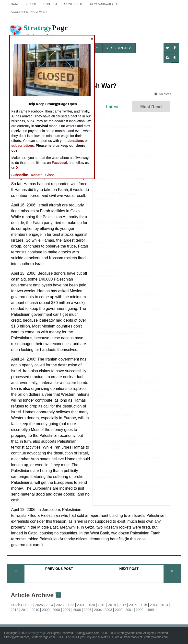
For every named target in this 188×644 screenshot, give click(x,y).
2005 (88, 610)
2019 (101, 605)
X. (18, 168)
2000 (140, 610)
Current (27, 605)
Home (15, 4)
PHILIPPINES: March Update (121, 410)
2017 (122, 605)
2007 (67, 610)
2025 (39, 605)
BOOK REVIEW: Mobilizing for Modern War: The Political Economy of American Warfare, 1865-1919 (130, 448)
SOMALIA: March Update (118, 290)
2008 (56, 610)
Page (38, 32)
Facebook (60, 163)
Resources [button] (119, 48)
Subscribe (20, 175)
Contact (50, 4)
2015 (143, 605)
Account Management (29, 12)
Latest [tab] (112, 107)
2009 (46, 610)
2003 (108, 610)
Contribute (74, 4)
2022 (70, 605)
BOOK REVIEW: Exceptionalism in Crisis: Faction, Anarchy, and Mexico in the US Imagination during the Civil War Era (131, 333)
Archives (163, 94)
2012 (15, 610)
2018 (112, 605)
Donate (37, 175)
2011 (25, 610)
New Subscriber (103, 4)
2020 (91, 605)
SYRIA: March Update (115, 419)
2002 (119, 610)
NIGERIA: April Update (116, 175)
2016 (133, 605)
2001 (129, 610)
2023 (60, 605)
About (31, 4)
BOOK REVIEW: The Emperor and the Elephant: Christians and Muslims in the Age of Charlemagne (129, 232)
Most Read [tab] (151, 107)
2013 (164, 605)
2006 (77, 610)
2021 (81, 605)
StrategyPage (37, 633)
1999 (150, 610)
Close (50, 175)
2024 (49, 605)
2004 (98, 610)
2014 (154, 605)
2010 (35, 610)
